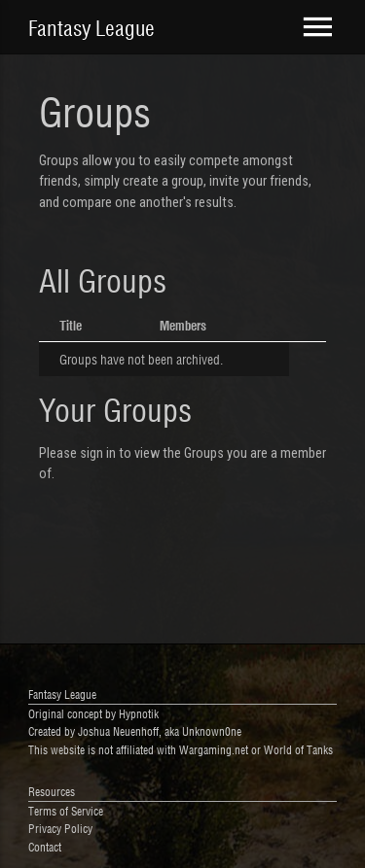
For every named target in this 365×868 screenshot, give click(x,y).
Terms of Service (66, 810)
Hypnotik (139, 713)
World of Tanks (298, 749)
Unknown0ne (212, 730)
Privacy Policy (60, 828)
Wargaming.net (214, 749)
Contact (45, 846)
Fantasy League (91, 27)
